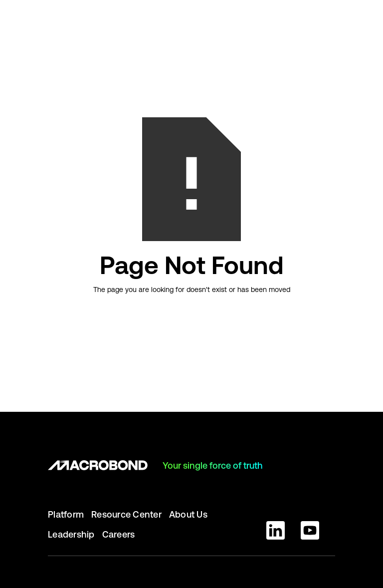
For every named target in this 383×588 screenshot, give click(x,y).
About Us (188, 514)
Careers (119, 534)
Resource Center (126, 514)
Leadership (71, 534)
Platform (66, 514)
